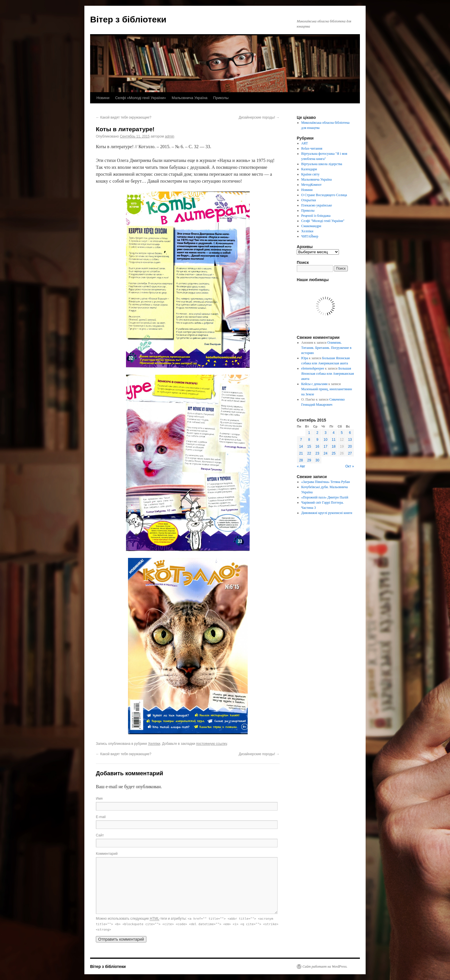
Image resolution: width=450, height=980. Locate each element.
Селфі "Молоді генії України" (323, 221)
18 (334, 446)
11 (334, 440)
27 (350, 453)
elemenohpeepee (313, 368)
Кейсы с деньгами (315, 384)
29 (309, 460)
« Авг (301, 466)
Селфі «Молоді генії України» (140, 98)
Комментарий (107, 854)
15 (309, 446)
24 (326, 453)
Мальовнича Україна (190, 98)
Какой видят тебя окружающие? (124, 117)
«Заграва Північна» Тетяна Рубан (326, 482)
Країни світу (311, 174)
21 (301, 453)
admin (170, 136)
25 (334, 453)
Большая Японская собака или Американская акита (328, 374)
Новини (103, 98)
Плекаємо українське (317, 205)
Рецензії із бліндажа (316, 216)
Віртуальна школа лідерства (322, 164)
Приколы (221, 98)
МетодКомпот (312, 185)
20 (350, 446)
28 (301, 460)
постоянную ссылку (211, 744)
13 (350, 440)
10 (326, 440)
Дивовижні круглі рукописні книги (327, 513)
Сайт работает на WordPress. (325, 967)
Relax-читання (312, 148)
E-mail (101, 817)
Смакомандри (311, 226)
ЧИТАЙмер (310, 236)
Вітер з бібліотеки (128, 19)
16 (317, 446)
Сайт (100, 835)
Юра (305, 358)
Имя (99, 799)
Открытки (309, 200)
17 (326, 446)
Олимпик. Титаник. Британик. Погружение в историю (326, 348)
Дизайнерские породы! (259, 117)
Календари (309, 169)
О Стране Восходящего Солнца (324, 195)
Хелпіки (154, 744)
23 (317, 453)
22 (309, 453)
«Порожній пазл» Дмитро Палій (325, 497)
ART (305, 143)
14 (301, 446)
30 (317, 460)
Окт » (350, 466)
